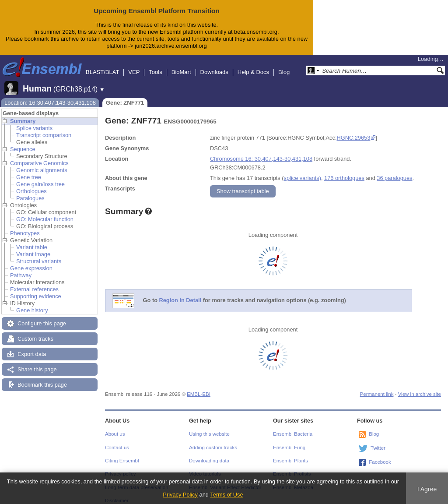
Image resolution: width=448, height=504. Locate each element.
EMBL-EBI (199, 387)
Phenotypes (25, 226)
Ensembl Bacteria (293, 427)
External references (34, 282)
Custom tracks (35, 332)
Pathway (21, 268)
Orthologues (31, 184)
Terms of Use (226, 495)
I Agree (427, 489)
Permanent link (377, 387)
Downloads (214, 65)
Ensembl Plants (290, 454)
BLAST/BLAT (102, 65)
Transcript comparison (44, 128)
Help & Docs (253, 65)
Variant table (32, 240)
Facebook (380, 455)
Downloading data (209, 454)
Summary (23, 114)
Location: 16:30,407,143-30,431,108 (50, 96)
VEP (134, 65)
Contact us (117, 441)
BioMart (181, 65)
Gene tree (29, 170)
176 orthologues (344, 171)
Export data (32, 347)
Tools (155, 65)
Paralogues (30, 191)
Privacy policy (120, 467)
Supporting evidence (36, 289)
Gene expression (31, 261)
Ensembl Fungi (290, 441)
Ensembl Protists (292, 467)
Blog (284, 65)
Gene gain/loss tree (40, 177)
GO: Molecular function (45, 212)
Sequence (23, 142)
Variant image (33, 247)
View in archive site (420, 387)
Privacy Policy (180, 495)
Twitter (378, 441)
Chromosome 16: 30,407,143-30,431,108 (261, 152)
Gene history (32, 303)
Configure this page (42, 316)
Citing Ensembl (122, 454)
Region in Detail (180, 293)
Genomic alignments (42, 163)
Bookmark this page (42, 378)
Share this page (37, 362)
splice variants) (303, 171)
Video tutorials (205, 467)
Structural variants (39, 254)
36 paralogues (394, 171)
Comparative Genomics (39, 156)
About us (115, 427)
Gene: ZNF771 (125, 96)
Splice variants (34, 121)
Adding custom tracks (213, 441)
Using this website (209, 427)
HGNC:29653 (353, 131)
